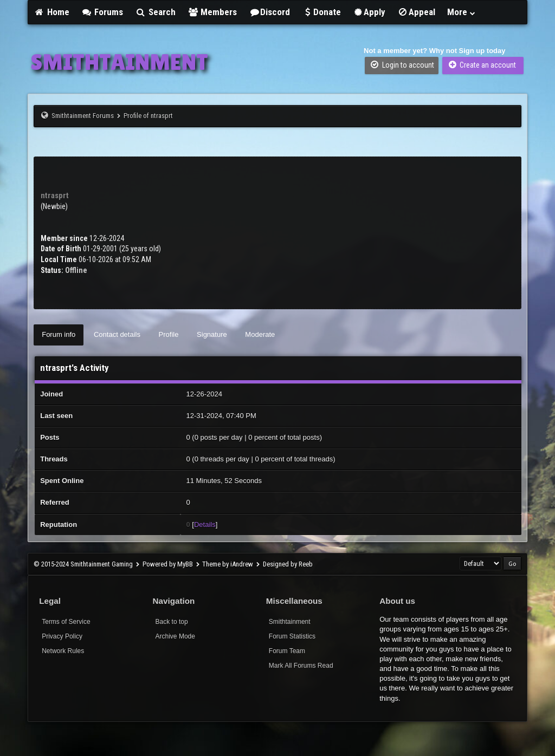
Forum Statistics (292, 636)
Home (51, 12)
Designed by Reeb (288, 564)
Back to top (172, 622)
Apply (369, 12)
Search (155, 12)
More (462, 12)
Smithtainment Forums (83, 116)
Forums (102, 12)
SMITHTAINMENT (119, 62)
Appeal (416, 12)
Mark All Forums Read (301, 666)
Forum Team (287, 651)
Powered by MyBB (168, 564)
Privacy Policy (62, 636)
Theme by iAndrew (228, 564)
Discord (269, 12)
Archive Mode (175, 636)
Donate (321, 12)
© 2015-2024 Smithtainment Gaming (83, 564)
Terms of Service (66, 622)
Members (212, 12)
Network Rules (63, 651)
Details (205, 524)
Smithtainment (290, 622)
